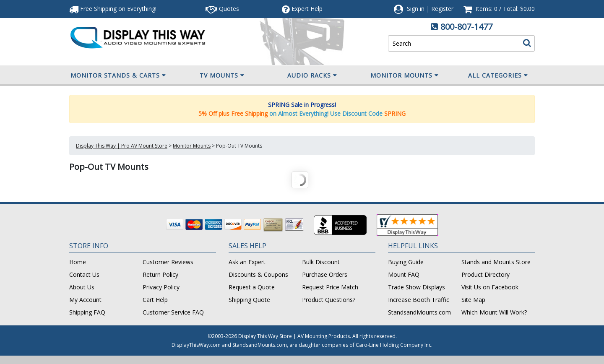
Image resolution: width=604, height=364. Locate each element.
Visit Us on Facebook (490, 287)
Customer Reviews (168, 262)
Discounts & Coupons (258, 274)
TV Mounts (222, 75)
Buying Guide (406, 262)
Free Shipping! (113, 9)
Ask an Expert (247, 262)
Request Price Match (330, 287)
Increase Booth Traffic (419, 300)
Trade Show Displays (417, 287)
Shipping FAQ (87, 312)
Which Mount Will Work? (494, 312)
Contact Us (84, 274)
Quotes (222, 9)
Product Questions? (329, 300)
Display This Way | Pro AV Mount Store (122, 146)
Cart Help (155, 300)
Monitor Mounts (405, 75)
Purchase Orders (325, 274)
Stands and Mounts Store (496, 262)
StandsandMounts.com (419, 312)
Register (442, 9)
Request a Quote (252, 287)
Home (78, 262)
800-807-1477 (466, 27)
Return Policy (160, 274)
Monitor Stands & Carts (118, 75)
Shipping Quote (249, 300)
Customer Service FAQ (173, 312)
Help (302, 9)
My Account (85, 300)
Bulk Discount (321, 262)
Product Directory (486, 274)
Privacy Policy (161, 287)
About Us (82, 287)
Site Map (473, 300)
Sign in (416, 9)
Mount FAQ (404, 274)
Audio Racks (312, 75)
